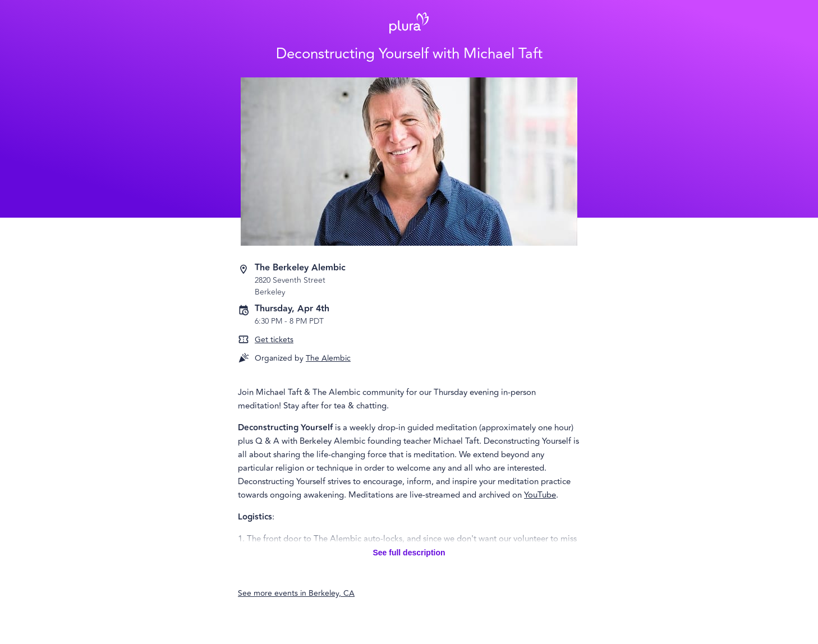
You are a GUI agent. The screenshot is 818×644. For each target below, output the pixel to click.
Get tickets (274, 340)
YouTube (540, 495)
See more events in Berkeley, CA (296, 593)
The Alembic (328, 358)
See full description (409, 553)
